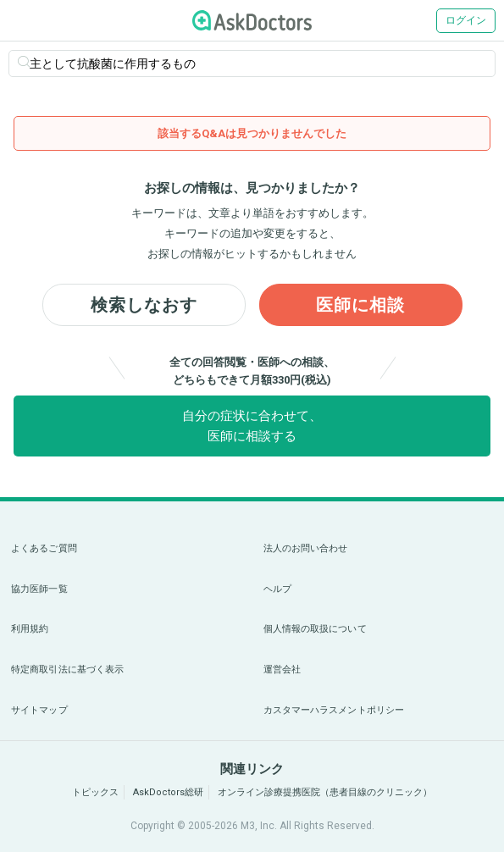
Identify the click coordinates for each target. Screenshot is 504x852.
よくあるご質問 (44, 548)
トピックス (95, 792)
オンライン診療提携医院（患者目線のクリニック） (325, 792)
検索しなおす (144, 305)
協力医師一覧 (39, 589)
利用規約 (30, 629)
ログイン (466, 20)
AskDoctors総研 (168, 792)
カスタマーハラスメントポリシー (334, 710)
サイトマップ (39, 710)
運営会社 (282, 669)
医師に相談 (360, 305)
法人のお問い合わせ (306, 548)
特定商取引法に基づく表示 (67, 669)
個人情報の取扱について (315, 629)
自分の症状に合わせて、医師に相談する (252, 426)
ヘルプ (277, 589)
